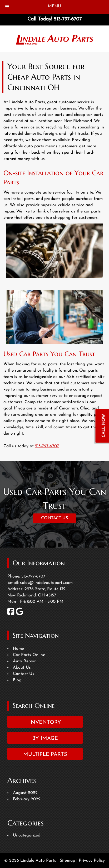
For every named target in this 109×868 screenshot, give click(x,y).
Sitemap (67, 861)
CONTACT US (54, 518)
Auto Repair (24, 661)
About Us (22, 668)
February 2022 (27, 799)
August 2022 (25, 793)
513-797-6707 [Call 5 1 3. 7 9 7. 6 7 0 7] (47, 446)
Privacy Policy (92, 861)
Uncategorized (27, 835)
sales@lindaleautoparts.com (46, 583)
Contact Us (24, 674)
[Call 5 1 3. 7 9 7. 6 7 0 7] (68, 19)
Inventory (45, 723)
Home (18, 649)
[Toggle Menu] (7, 7)
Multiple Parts (45, 755)
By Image (45, 739)
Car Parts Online (29, 655)
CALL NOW (104, 426)
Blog (17, 680)
